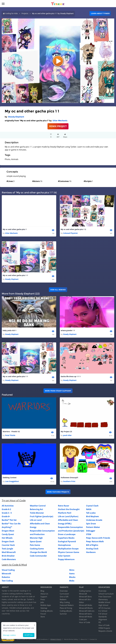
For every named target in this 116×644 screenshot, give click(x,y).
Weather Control (38, 506)
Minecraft (6, 574)
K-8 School (103, 614)
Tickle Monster (37, 514)
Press (43, 600)
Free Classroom (105, 597)
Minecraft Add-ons (87, 611)
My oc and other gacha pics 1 (15, 229)
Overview (64, 591)
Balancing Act (36, 510)
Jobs (42, 603)
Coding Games (85, 591)
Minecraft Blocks (86, 609)
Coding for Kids (11, 13)
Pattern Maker (93, 528)
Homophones (64, 546)
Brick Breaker (8, 556)
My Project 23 (66, 432)
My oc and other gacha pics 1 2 (73, 229)
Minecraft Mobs (86, 606)
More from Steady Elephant (58, 391)
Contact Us (93, 640)
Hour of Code (85, 623)
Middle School (104, 603)
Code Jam (83, 620)
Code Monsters (9, 560)
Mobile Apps (46, 606)
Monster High (36, 539)
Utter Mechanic (60, 121)
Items (72, 574)
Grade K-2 (6, 510)
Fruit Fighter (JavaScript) (42, 517)
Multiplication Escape (68, 549)
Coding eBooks (47, 611)
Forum (43, 614)
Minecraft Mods (86, 617)
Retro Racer (64, 506)
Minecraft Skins (85, 597)
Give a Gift (64, 597)
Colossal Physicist (70, 233)
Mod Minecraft (9, 553)
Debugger (91, 531)
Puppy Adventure (66, 560)
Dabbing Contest (10, 478)
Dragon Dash (8, 542)
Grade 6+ (6, 517)
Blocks (72, 578)
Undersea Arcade (94, 521)
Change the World (38, 553)
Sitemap (44, 609)
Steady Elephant (16, 117)
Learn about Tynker (100, 13)
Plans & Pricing (66, 609)
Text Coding (7, 581)
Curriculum (64, 594)
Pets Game (35, 546)
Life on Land (36, 521)
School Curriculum (106, 594)
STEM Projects (104, 629)
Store (43, 617)
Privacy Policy (56, 640)
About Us (44, 594)
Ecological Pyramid (67, 542)
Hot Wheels (7, 539)
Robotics (6, 578)
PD (100, 623)
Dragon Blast (8, 531)
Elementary (103, 600)
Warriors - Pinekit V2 (11, 432)
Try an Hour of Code (14, 501)
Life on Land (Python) (68, 517)
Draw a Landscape (67, 535)
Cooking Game (37, 549)
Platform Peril (65, 514)
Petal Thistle (10, 436)
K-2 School (103, 611)
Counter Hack (8, 546)
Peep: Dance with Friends (98, 539)
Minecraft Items (86, 614)
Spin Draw (91, 524)
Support (44, 597)
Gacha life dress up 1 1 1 (71, 377)
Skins (72, 571)
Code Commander (38, 556)
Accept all (29, 635)
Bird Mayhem (92, 517)
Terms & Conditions (41, 640)
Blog (42, 591)
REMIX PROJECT (58, 126)
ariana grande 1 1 (68, 331)
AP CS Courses (104, 609)
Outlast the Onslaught (69, 510)
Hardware (91, 553)
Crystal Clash (92, 506)
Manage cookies (9, 635)
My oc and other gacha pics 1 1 (15, 276)
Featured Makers (67, 606)
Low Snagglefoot (12, 482)
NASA (89, 510)
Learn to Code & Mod (14, 565)
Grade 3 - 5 (7, 514)
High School (103, 606)
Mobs (72, 581)
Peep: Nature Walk (95, 542)
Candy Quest (8, 535)
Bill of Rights (92, 546)
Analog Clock (92, 549)
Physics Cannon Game (69, 553)
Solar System (64, 556)
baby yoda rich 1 (10, 331)
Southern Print (69, 482)
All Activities (8, 506)
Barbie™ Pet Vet (9, 521)
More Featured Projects (58, 492)
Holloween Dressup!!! (69, 478)
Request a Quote (105, 631)
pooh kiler (67, 436)
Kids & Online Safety (71, 640)
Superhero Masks (66, 539)
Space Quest (36, 542)
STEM (89, 535)
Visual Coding (8, 571)
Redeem (63, 600)
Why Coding (65, 603)
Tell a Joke (91, 514)
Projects (25, 13)
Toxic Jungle (7, 549)
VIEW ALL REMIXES (58, 290)
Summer (63, 614)
